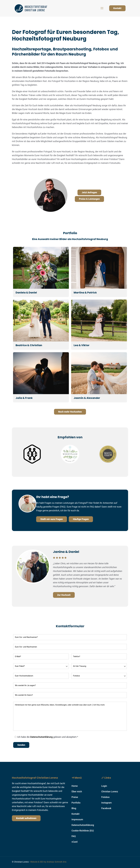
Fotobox (105, 797)
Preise (75, 797)
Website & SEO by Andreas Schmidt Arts (48, 862)
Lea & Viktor (82, 345)
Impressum (77, 819)
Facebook (106, 808)
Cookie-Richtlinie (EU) (83, 831)
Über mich (77, 791)
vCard (75, 842)
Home (75, 786)
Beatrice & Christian (29, 345)
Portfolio (76, 803)
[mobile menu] (102, 8)
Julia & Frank (24, 398)
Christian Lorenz (110, 791)
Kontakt (117, 8)
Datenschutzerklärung (41, 737)
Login (104, 786)
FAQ (74, 836)
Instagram (107, 803)
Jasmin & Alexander (87, 398)
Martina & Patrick (85, 293)
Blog (74, 808)
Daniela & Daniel (26, 293)
